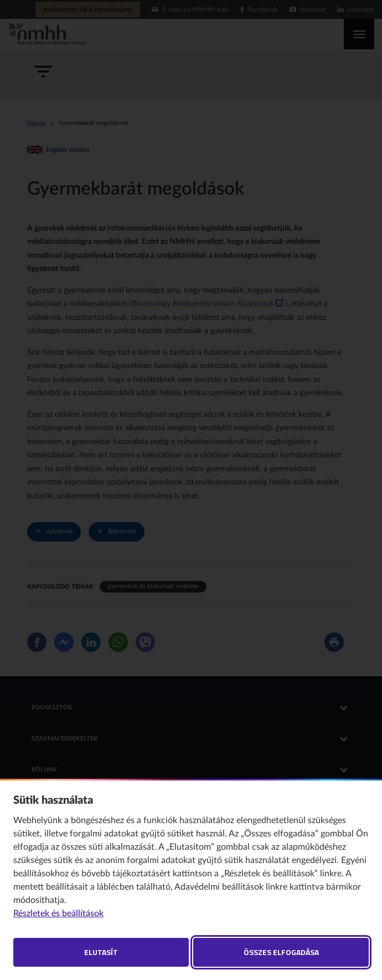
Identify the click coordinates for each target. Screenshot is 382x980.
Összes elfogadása (281, 952)
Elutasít (101, 952)
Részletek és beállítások (58, 913)
